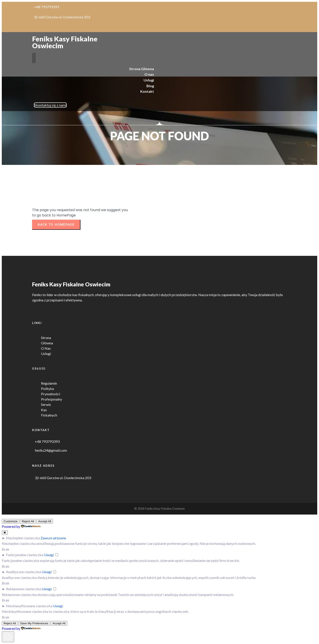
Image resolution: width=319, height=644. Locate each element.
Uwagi (49, 555)
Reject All (28, 521)
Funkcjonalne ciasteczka (25, 555)
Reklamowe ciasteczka (23, 589)
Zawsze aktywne (53, 538)
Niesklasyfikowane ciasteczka (29, 606)
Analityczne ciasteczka (23, 572)
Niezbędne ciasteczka (23, 538)
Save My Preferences (34, 623)
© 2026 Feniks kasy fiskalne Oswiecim (159, 509)
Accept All (45, 521)
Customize (11, 521)
